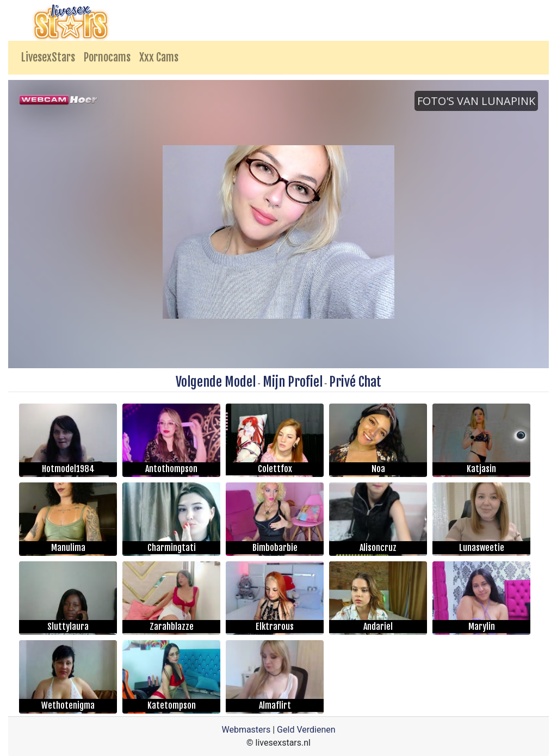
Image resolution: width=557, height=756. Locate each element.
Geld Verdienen (306, 730)
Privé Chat (355, 382)
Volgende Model (216, 382)
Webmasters (246, 730)
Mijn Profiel (293, 382)
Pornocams (107, 57)
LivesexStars (48, 57)
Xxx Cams (159, 57)
